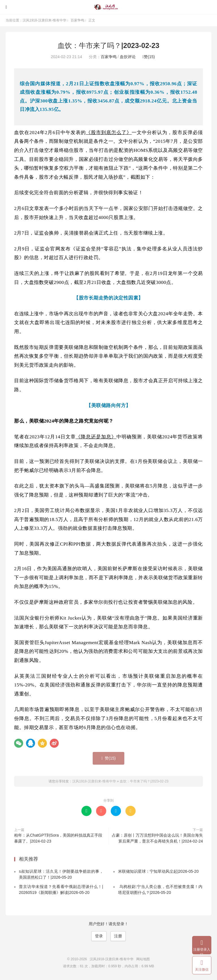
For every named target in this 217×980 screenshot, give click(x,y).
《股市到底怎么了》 (109, 133)
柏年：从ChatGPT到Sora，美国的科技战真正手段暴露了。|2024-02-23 (58, 838)
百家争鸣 (77, 20)
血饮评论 (128, 57)
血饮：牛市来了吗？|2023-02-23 (108, 45)
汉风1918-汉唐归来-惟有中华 (108, 7)
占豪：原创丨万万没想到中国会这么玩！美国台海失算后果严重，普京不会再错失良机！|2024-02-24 (157, 838)
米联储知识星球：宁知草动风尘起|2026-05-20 (158, 871)
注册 (118, 936)
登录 (99, 936)
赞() (149, 57)
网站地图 (143, 959)
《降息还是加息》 (96, 437)
